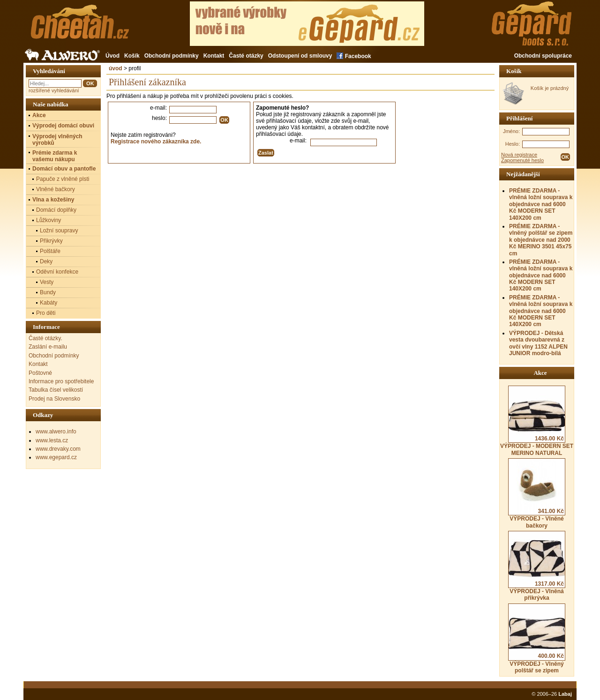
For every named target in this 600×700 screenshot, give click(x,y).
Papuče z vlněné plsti (63, 179)
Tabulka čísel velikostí (56, 390)
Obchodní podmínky (172, 56)
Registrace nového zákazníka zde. (156, 141)
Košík (132, 56)
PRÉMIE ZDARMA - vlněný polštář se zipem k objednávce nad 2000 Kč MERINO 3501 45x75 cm (541, 240)
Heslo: (513, 144)
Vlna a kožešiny (53, 200)
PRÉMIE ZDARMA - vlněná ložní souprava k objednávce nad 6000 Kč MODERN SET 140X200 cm (541, 204)
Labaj (565, 694)
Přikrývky (51, 241)
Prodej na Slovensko (54, 399)
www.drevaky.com (58, 449)
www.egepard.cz (56, 457)
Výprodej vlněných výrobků (57, 140)
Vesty (47, 282)
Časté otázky (246, 56)
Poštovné (40, 373)
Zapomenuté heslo (522, 160)
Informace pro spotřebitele (61, 381)
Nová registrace (519, 155)
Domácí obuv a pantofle (64, 169)
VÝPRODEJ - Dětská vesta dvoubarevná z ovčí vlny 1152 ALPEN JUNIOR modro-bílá (538, 343)
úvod (116, 68)
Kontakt (214, 56)
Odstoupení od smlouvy (300, 56)
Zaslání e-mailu (48, 347)
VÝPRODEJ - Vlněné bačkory (537, 493)
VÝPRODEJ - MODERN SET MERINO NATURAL (537, 421)
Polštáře (50, 251)
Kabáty (49, 303)
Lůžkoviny (49, 220)
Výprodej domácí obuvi (63, 126)
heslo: (159, 118)
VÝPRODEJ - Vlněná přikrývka (537, 566)
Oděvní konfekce (57, 272)
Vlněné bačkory (56, 189)
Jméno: (511, 131)
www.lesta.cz (52, 440)
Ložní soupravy (59, 231)
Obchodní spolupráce (543, 56)
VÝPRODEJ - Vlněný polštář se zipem (537, 639)
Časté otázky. (45, 338)
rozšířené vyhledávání (54, 90)
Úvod (112, 56)
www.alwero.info (56, 432)
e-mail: (158, 108)
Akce (39, 115)
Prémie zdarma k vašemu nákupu (55, 156)
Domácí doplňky (56, 210)
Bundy (48, 292)
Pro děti (46, 313)
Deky (46, 261)
